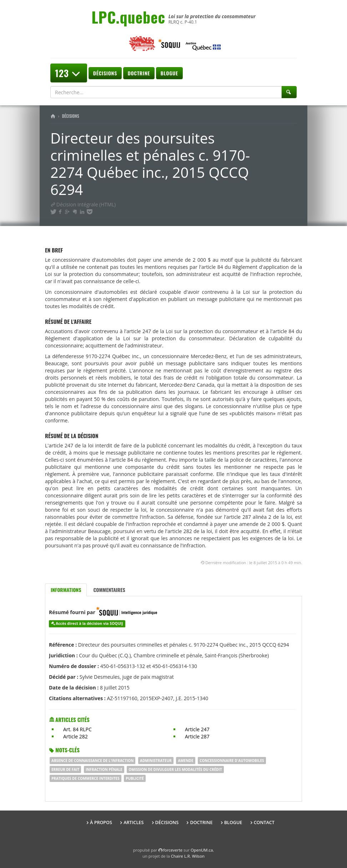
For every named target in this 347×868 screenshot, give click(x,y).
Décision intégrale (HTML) (83, 204)
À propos (101, 822)
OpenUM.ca (202, 850)
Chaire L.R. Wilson (188, 856)
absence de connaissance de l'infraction (92, 761)
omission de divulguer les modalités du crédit (175, 769)
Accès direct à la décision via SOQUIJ (89, 623)
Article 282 (76, 736)
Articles (134, 822)
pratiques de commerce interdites (86, 778)
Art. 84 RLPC (77, 729)
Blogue (169, 73)
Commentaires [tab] (109, 590)
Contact (264, 822)
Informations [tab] (66, 590)
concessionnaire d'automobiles (232, 761)
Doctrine (139, 73)
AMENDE (185, 761)
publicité (135, 778)
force (173, 850)
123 (69, 73)
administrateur (156, 761)
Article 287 (197, 736)
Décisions (105, 73)
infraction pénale (104, 769)
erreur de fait (65, 769)
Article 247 (197, 729)
